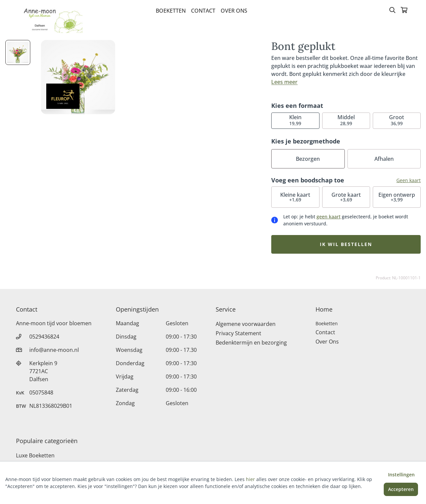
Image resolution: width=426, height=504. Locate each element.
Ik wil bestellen (346, 244)
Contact (203, 11)
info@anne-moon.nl (54, 350)
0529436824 (44, 337)
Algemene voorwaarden (246, 324)
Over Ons (234, 11)
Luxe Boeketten (35, 455)
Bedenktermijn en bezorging (251, 343)
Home (324, 309)
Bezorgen (308, 159)
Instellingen (401, 475)
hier (250, 479)
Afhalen (384, 159)
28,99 (346, 120)
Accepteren (401, 489)
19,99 (295, 120)
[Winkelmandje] (404, 11)
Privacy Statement (238, 333)
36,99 (397, 120)
